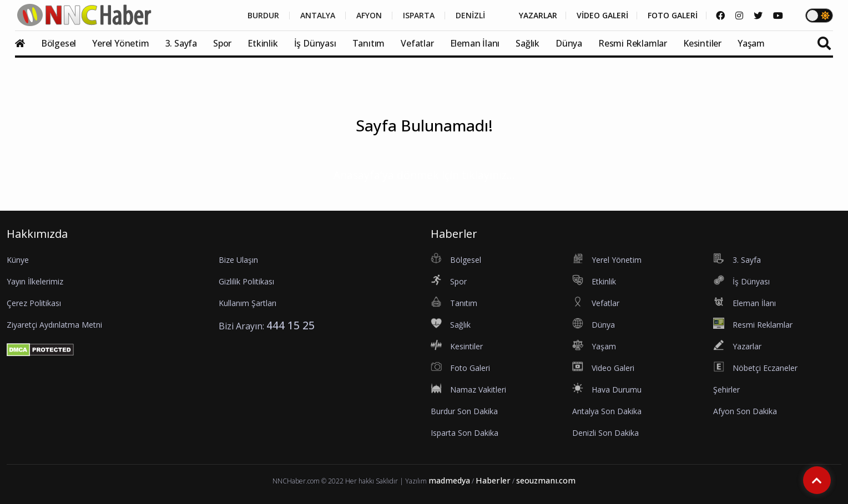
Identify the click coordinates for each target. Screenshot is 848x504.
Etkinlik (263, 43)
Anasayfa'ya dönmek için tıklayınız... (424, 175)
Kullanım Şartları (248, 303)
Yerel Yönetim (120, 43)
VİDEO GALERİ (602, 16)
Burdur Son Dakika (464, 411)
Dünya (569, 43)
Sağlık (528, 43)
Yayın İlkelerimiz (35, 281)
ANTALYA (318, 16)
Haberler (493, 480)
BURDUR (263, 16)
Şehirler (726, 390)
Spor (222, 43)
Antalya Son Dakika (607, 411)
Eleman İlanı (475, 43)
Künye (18, 260)
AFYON (369, 16)
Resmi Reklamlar (633, 43)
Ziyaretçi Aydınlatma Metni (54, 325)
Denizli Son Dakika (605, 433)
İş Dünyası (315, 43)
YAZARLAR (538, 16)
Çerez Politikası (34, 303)
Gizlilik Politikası (246, 281)
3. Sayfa (181, 43)
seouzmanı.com (546, 480)
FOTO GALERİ (673, 16)
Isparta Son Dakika (465, 433)
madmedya (449, 480)
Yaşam (751, 43)
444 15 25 (291, 325)
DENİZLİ (470, 16)
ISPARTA (419, 16)
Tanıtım (369, 43)
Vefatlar (417, 43)
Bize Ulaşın (238, 260)
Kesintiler (702, 43)
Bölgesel (59, 43)
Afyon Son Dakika (745, 411)
